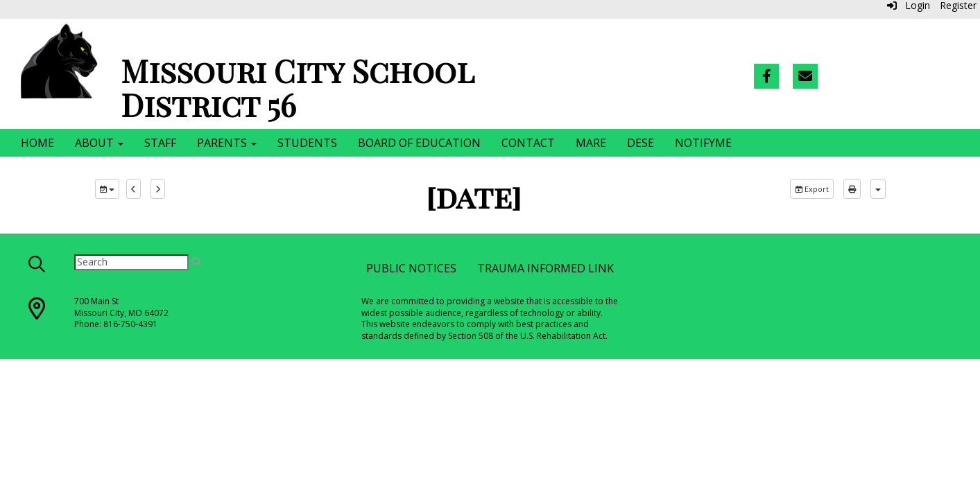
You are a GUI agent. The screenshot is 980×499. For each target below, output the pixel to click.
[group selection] (107, 189)
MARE (591, 143)
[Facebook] (766, 76)
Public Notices (411, 268)
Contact (528, 143)
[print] (852, 189)
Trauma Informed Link (545, 268)
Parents (227, 143)
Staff (160, 143)
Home (37, 143)
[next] (158, 189)
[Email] (805, 76)
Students (307, 143)
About (99, 143)
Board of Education (419, 143)
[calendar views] (878, 189)
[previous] (134, 189)
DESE (641, 143)
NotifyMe (703, 143)
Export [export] (812, 189)
